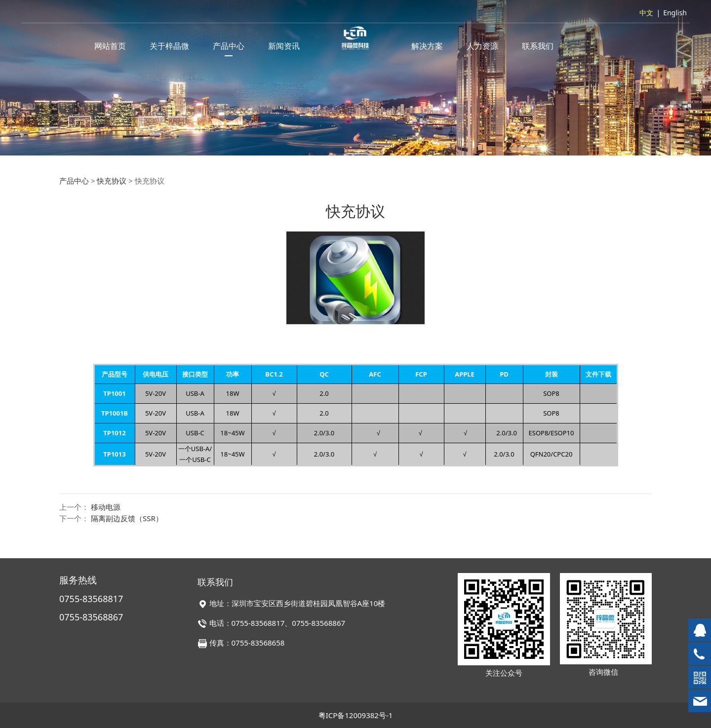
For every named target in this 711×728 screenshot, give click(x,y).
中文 (646, 13)
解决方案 (427, 46)
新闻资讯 (284, 46)
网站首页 (110, 46)
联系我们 (538, 46)
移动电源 (106, 507)
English (675, 13)
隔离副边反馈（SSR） (127, 518)
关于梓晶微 (169, 46)
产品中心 (229, 46)
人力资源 (482, 46)
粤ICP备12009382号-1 (356, 715)
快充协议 (112, 181)
